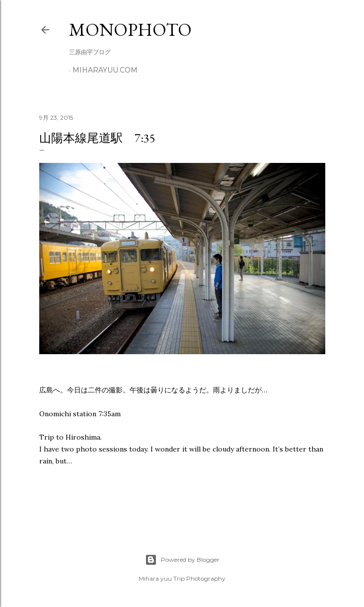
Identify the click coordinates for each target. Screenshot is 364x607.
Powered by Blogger (182, 560)
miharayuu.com (105, 70)
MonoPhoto (130, 30)
